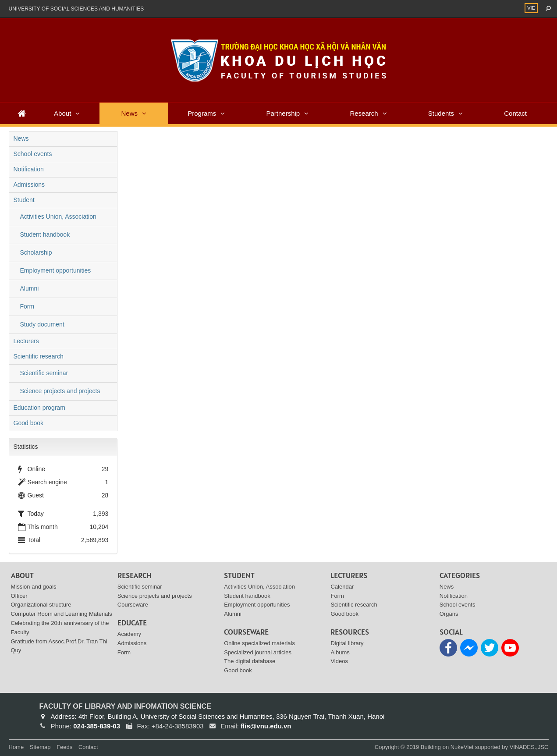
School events (33, 154)
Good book (29, 423)
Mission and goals (34, 587)
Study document (42, 324)
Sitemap (40, 747)
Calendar (342, 587)
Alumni (30, 288)
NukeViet (462, 747)
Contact (515, 113)
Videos (339, 661)
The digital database (250, 661)
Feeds (64, 747)
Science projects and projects (60, 391)
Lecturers (26, 341)
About (62, 113)
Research (364, 113)
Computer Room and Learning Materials (62, 614)
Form (27, 306)
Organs (449, 614)
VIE (531, 8)
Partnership (283, 113)
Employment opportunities (56, 270)
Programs (202, 113)
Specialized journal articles (258, 652)
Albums (340, 652)
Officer (19, 596)
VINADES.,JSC (529, 747)
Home (16, 747)
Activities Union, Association (58, 217)
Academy (129, 634)
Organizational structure (41, 605)
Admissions (29, 185)
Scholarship (36, 252)
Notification (29, 169)
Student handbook (45, 234)
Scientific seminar (44, 373)
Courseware (133, 605)
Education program (39, 408)
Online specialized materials (259, 643)
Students (441, 113)
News (130, 113)
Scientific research (39, 356)
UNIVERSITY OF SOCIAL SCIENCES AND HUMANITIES (76, 9)
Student (24, 200)
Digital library (347, 643)
